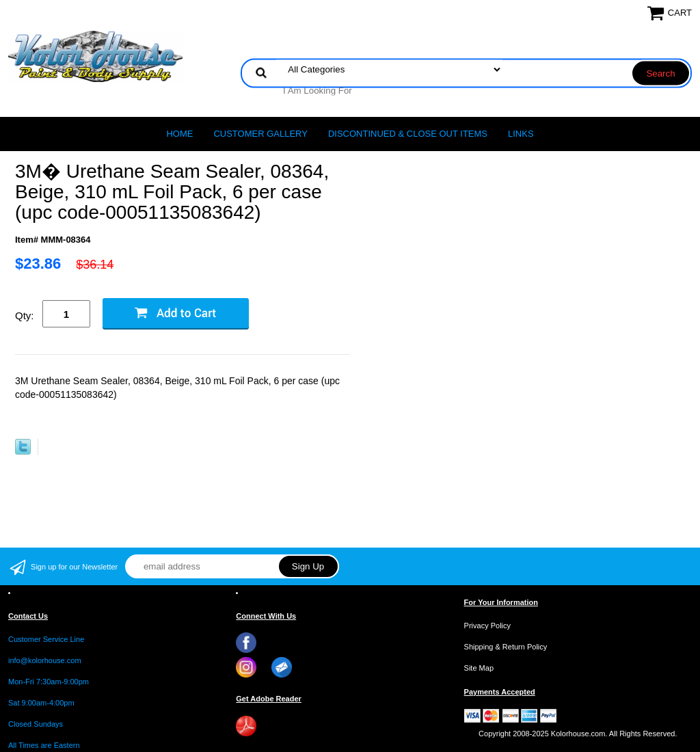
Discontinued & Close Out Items (408, 134)
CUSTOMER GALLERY (260, 134)
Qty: (25, 315)
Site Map (479, 668)
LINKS (521, 134)
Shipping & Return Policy (506, 647)
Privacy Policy (487, 626)
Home (179, 134)
